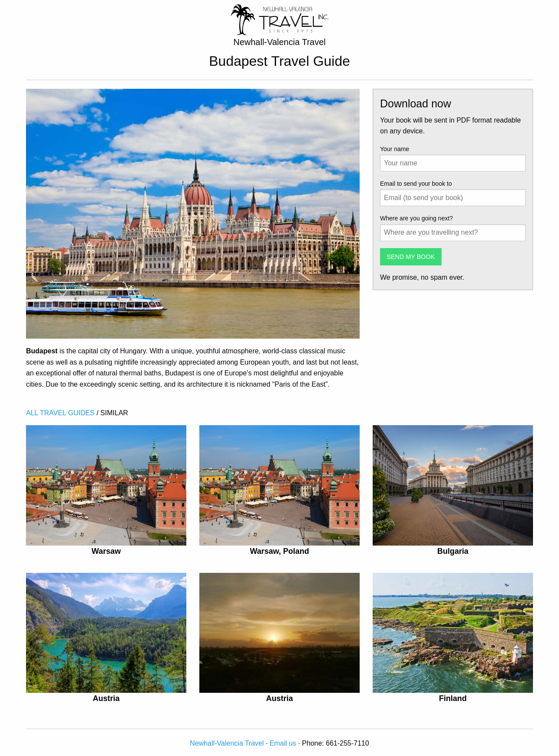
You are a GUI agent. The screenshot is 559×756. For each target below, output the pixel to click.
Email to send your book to (416, 184)
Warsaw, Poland (280, 551)
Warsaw (106, 551)
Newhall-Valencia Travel (227, 743)
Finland (453, 698)
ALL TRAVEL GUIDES (60, 413)
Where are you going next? (416, 218)
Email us (283, 743)
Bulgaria (453, 551)
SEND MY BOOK (411, 257)
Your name (395, 149)
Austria (106, 698)
